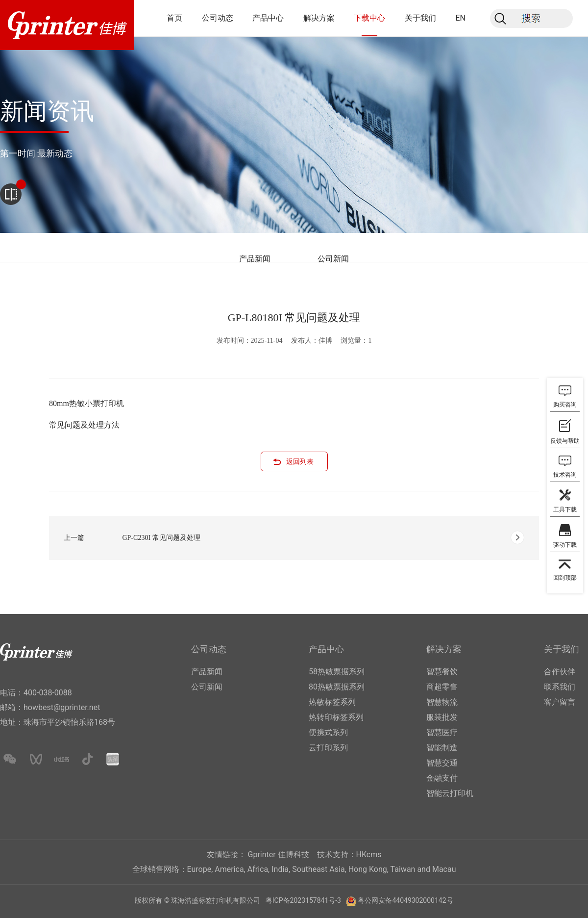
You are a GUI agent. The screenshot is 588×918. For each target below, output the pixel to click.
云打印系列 (328, 748)
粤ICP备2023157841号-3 (303, 900)
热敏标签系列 (332, 702)
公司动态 (218, 18)
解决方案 (319, 18)
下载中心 (369, 18)
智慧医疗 (442, 732)
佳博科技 (294, 854)
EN (460, 18)
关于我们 (420, 18)
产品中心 (268, 18)
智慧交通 (442, 763)
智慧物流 (442, 702)
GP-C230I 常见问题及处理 (161, 538)
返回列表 (300, 462)
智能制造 (442, 748)
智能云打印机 (450, 793)
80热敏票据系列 (337, 687)
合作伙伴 (560, 672)
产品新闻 (255, 259)
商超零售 (442, 687)
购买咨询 (565, 405)
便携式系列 (328, 732)
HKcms (369, 854)
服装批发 (442, 717)
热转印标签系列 (336, 717)
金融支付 (442, 778)
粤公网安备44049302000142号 (405, 900)
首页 (174, 18)
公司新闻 (333, 259)
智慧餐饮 (442, 672)
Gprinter (262, 854)
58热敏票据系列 (337, 672)
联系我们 (560, 687)
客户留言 (560, 702)
